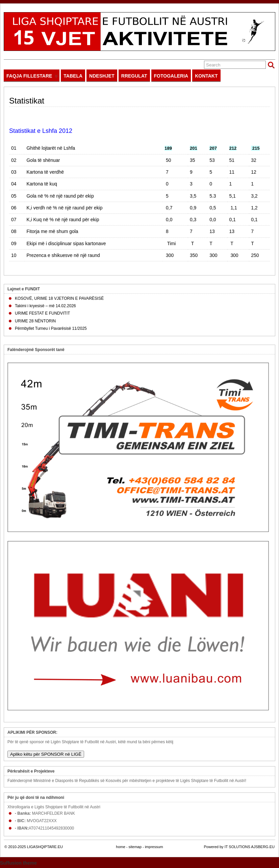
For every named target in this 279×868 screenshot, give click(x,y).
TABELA (73, 76)
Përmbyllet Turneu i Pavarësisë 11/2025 (51, 328)
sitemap (135, 847)
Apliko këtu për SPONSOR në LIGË (46, 754)
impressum (154, 847)
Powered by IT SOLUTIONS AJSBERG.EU (239, 847)
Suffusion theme (18, 863)
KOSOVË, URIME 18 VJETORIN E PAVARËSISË (59, 298)
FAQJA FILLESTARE (32, 77)
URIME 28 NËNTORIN (35, 321)
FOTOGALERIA (171, 76)
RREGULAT (134, 76)
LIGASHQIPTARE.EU (45, 847)
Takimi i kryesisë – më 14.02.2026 (45, 306)
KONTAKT (206, 76)
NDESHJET (102, 76)
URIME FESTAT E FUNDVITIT (42, 313)
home (121, 847)
